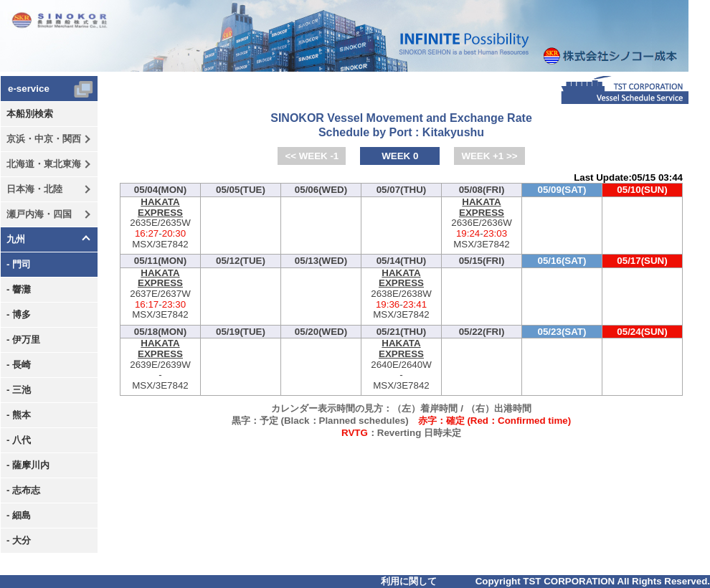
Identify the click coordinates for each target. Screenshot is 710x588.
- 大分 (19, 540)
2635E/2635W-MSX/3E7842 (160, 223)
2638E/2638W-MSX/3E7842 (401, 294)
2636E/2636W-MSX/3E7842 (482, 223)
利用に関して (409, 581)
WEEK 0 (400, 156)
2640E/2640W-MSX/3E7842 (401, 365)
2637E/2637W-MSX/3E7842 (160, 294)
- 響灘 (19, 289)
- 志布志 (23, 490)
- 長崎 (19, 365)
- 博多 (19, 314)
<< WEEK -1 (312, 156)
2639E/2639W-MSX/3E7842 (160, 365)
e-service (29, 89)
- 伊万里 (23, 340)
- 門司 (19, 264)
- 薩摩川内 (28, 465)
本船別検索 (30, 114)
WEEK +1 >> (489, 156)
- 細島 (19, 515)
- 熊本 (19, 415)
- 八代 (19, 440)
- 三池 (19, 390)
